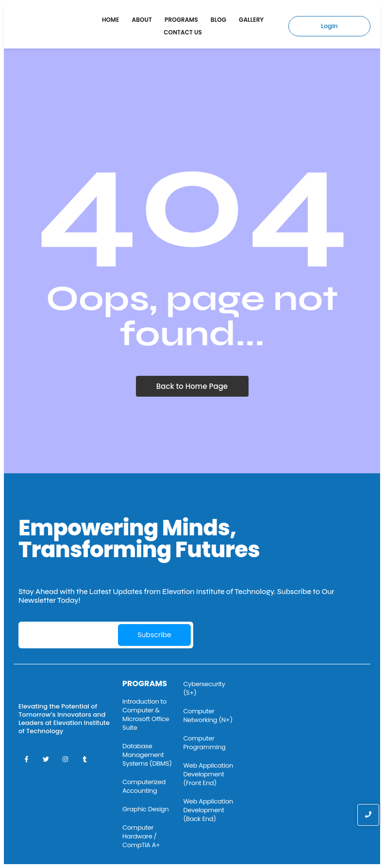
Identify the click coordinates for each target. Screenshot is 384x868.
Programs (181, 20)
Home (111, 20)
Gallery (251, 20)
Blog (218, 20)
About (142, 20)
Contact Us (183, 32)
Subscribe (154, 635)
